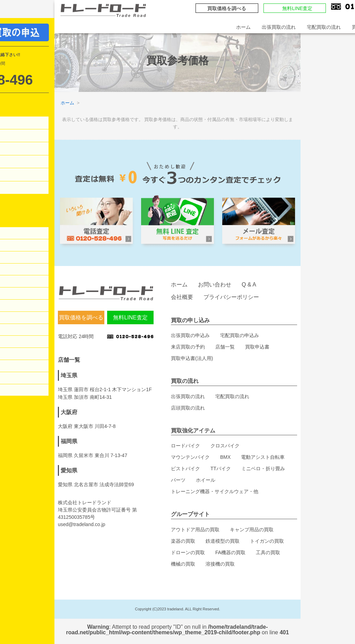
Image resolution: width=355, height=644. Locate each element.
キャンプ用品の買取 (252, 530)
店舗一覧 (225, 347)
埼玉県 (69, 375)
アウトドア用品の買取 (195, 530)
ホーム (243, 27)
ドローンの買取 (188, 552)
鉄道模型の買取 (223, 541)
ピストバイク (185, 469)
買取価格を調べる (227, 8)
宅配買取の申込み (240, 335)
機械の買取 (183, 564)
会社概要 (182, 297)
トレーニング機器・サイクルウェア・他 (215, 491)
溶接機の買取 (220, 564)
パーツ (178, 480)
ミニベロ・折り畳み (263, 469)
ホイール (206, 480)
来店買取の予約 (188, 347)
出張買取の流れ (279, 27)
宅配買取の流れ (324, 27)
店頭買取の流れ (188, 408)
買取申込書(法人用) (192, 358)
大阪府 (69, 412)
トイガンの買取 (267, 541)
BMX (225, 457)
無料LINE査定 (297, 8)
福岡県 (69, 441)
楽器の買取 (183, 541)
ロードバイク (185, 446)
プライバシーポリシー (231, 297)
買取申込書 (257, 347)
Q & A (249, 285)
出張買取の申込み (190, 335)
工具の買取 (268, 552)
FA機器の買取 (230, 552)
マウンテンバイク (190, 457)
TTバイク (221, 469)
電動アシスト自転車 (263, 457)
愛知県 (69, 470)
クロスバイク (225, 446)
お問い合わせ (215, 285)
